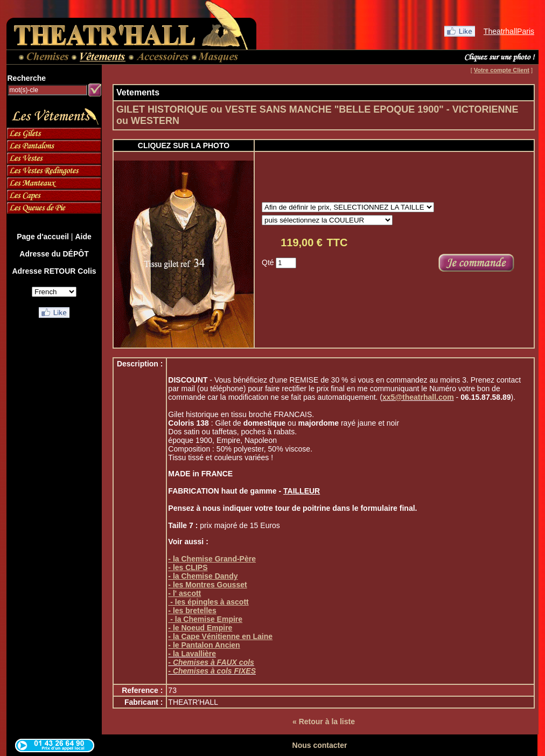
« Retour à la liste (324, 722)
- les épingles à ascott (209, 602)
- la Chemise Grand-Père (212, 559)
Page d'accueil (43, 237)
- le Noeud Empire (200, 628)
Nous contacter (320, 745)
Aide (83, 237)
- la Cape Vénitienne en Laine (220, 636)
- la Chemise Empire (206, 619)
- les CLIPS (188, 567)
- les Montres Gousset (207, 585)
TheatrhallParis (509, 31)
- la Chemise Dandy (203, 576)
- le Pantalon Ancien (204, 645)
